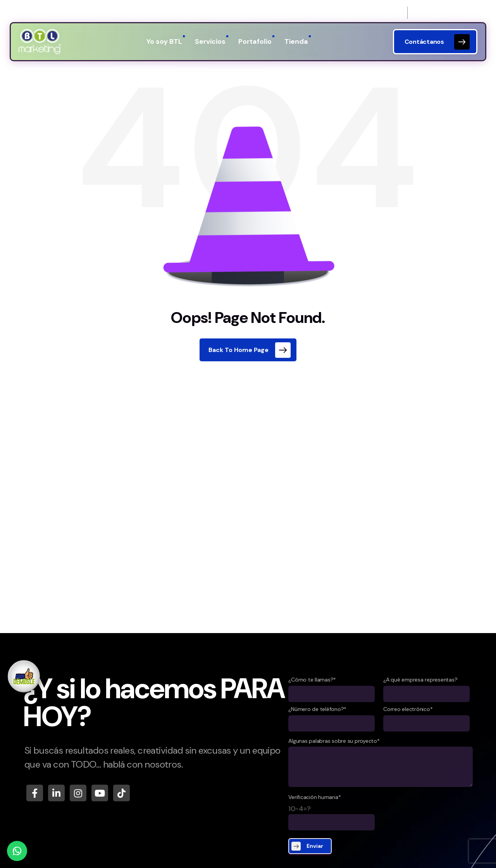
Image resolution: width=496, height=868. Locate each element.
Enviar (315, 846)
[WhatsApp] (17, 851)
